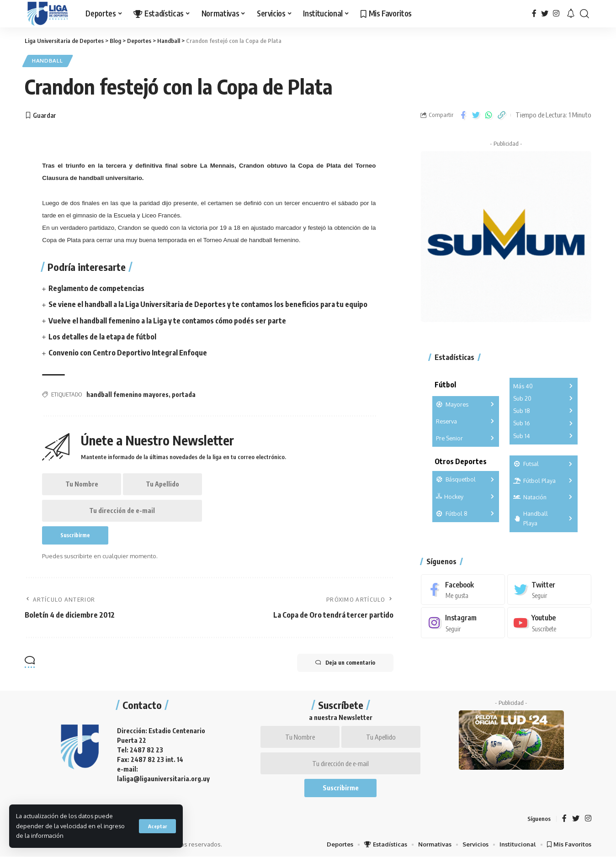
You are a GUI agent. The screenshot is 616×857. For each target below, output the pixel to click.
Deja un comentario (345, 663)
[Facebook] (534, 13)
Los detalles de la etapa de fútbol (102, 337)
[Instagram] (556, 13)
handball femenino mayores (127, 394)
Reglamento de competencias (96, 288)
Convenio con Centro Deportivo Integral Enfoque (128, 353)
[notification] (571, 14)
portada (184, 394)
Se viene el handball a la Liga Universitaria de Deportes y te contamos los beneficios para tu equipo (208, 305)
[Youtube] (549, 623)
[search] (584, 14)
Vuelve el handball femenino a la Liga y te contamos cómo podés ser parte (167, 321)
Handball (48, 61)
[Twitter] (545, 13)
